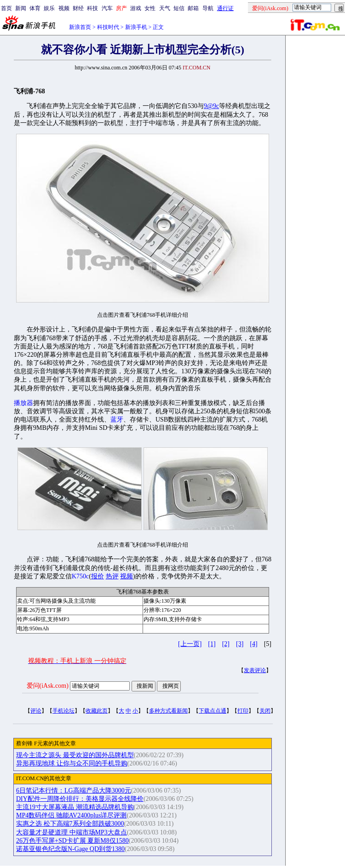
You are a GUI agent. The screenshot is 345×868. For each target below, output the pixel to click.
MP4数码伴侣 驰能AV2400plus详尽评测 (72, 815)
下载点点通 (213, 711)
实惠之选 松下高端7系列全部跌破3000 (70, 824)
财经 (78, 8)
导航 (208, 8)
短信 (179, 8)
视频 (64, 8)
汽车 (107, 8)
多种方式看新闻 (168, 711)
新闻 (21, 8)
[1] (212, 644)
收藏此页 (97, 711)
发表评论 (255, 670)
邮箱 (193, 8)
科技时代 (108, 27)
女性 (150, 8)
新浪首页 (80, 27)
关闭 (265, 711)
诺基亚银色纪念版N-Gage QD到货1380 (70, 849)
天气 (165, 8)
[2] (226, 644)
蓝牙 (117, 420)
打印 (243, 711)
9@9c (211, 106)
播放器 (23, 403)
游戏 (136, 8)
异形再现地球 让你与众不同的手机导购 (72, 763)
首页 (6, 8)
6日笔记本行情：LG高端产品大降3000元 (74, 791)
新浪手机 (136, 27)
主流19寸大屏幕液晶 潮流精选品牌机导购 (75, 807)
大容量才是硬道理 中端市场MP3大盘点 (72, 832)
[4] (253, 644)
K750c (80, 576)
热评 (112, 576)
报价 (98, 576)
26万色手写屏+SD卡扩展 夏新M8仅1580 (72, 841)
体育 (35, 8)
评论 (36, 711)
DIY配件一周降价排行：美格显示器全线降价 (80, 799)
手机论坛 (63, 711)
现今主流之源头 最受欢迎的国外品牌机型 (75, 755)
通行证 (225, 8)
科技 (92, 8)
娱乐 (49, 8)
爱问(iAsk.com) (48, 686)
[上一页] (190, 644)
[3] (240, 644)
